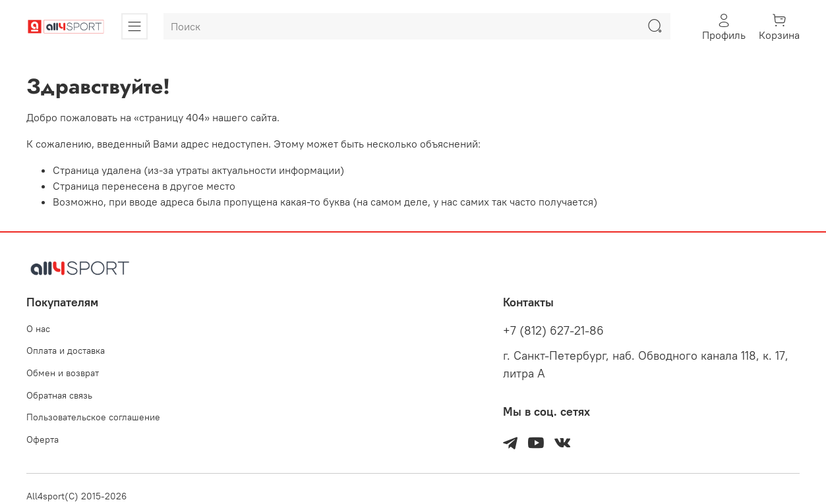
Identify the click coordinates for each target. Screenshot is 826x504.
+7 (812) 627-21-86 (553, 331)
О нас (38, 329)
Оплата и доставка (66, 350)
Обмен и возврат (63, 373)
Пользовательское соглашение (93, 417)
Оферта (43, 439)
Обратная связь (59, 395)
